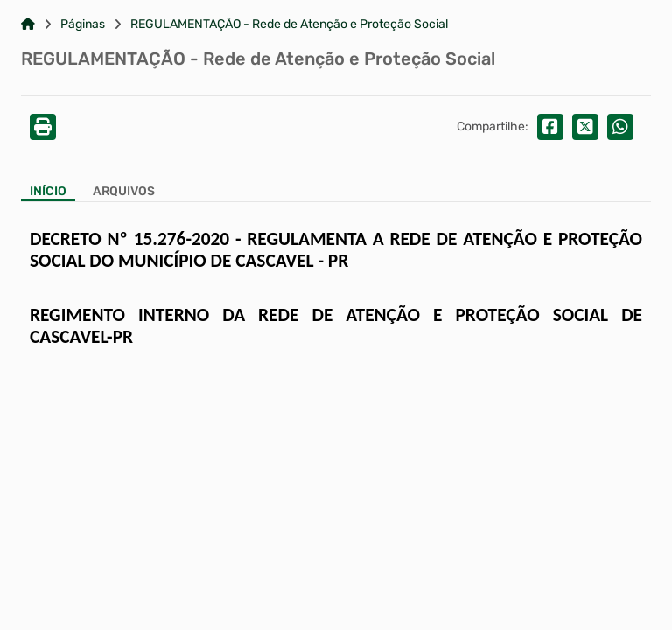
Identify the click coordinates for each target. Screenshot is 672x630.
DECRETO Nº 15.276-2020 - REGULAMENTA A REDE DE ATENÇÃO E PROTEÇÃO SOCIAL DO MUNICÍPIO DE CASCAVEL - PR (336, 250)
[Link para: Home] (28, 24)
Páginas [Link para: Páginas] (83, 24)
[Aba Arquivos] (124, 193)
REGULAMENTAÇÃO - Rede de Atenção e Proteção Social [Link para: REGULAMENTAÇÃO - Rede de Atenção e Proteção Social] (289, 24)
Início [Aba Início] (48, 192)
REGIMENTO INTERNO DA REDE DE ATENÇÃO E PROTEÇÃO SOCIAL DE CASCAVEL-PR (336, 326)
